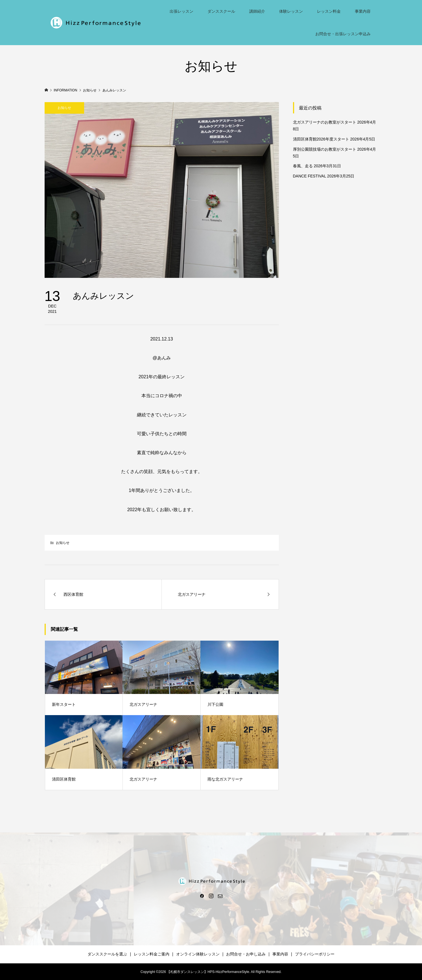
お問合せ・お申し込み (246, 954)
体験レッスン (291, 11)
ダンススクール (221, 11)
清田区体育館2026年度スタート (321, 139)
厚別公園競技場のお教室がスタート (325, 149)
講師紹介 (257, 11)
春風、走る (303, 166)
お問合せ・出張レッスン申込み (343, 34)
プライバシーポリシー (315, 954)
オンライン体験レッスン (198, 954)
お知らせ (64, 108)
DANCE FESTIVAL (310, 176)
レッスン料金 (329, 11)
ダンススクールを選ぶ (107, 954)
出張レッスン (182, 11)
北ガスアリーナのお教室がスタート (325, 122)
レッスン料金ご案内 (152, 954)
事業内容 (363, 11)
